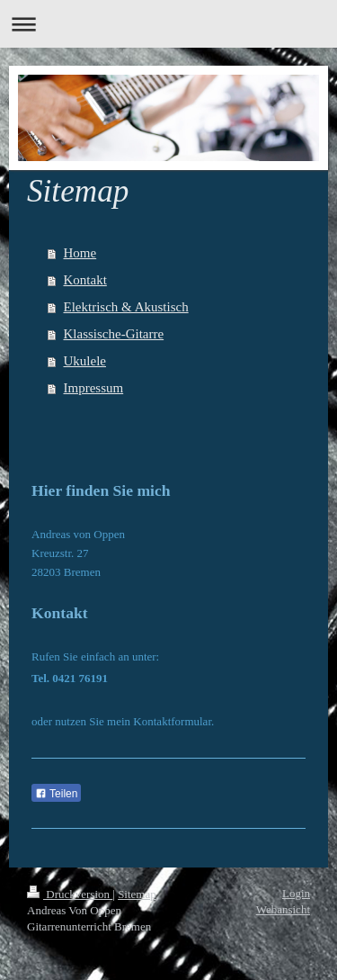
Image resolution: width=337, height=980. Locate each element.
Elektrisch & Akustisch (126, 307)
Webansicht (283, 909)
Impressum (94, 388)
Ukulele (85, 361)
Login (296, 893)
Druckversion (70, 894)
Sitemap (137, 894)
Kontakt (85, 280)
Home (80, 253)
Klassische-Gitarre (114, 334)
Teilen (56, 794)
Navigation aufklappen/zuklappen (168, 24)
